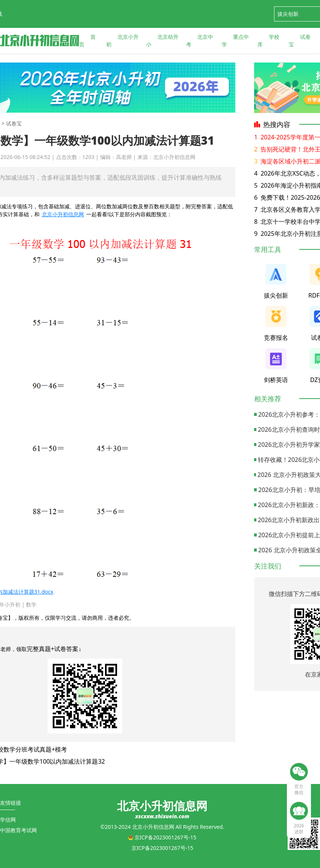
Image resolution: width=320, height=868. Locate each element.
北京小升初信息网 (63, 214)
